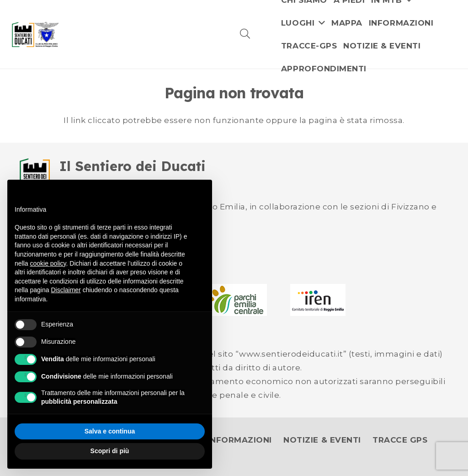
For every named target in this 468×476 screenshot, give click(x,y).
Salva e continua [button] (110, 431)
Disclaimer (66, 290)
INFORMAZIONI (240, 440)
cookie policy (48, 263)
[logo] (35, 35)
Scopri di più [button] (110, 451)
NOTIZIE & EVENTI (322, 440)
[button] (245, 34)
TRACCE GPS (400, 440)
